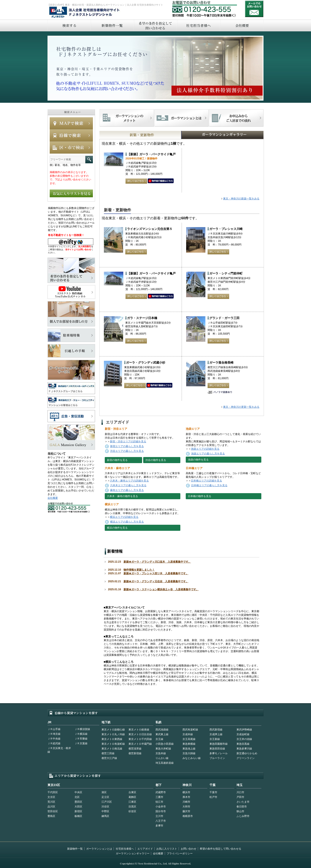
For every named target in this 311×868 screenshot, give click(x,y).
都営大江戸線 (109, 758)
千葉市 (213, 792)
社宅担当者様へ (125, 849)
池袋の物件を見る (198, 460)
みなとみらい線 (192, 758)
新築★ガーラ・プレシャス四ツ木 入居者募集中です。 (156, 573)
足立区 (105, 797)
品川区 (51, 807)
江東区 (132, 802)
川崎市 (186, 802)
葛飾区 (132, 797)
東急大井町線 (163, 749)
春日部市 (242, 807)
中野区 (105, 811)
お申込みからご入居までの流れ (236, 118)
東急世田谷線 (217, 749)
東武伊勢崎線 (244, 730)
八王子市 (161, 821)
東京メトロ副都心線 (113, 730)
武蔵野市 (161, 792)
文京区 (51, 797)
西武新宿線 (216, 730)
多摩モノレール (219, 753)
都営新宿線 (135, 753)
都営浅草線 (135, 749)
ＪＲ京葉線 (81, 743)
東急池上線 (189, 749)
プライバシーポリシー (180, 854)
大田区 (78, 807)
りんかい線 (162, 758)
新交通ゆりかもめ (247, 753)
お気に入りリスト (167, 849)
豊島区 (51, 816)
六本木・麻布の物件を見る (122, 496)
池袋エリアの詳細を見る (205, 449)
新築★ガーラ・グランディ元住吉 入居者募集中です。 (156, 581)
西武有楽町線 (190, 730)
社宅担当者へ (198, 25)
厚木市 (186, 797)
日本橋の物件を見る (200, 496)
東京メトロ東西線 (112, 739)
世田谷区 (53, 811)
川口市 (240, 792)
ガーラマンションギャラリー (133, 854)
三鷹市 (159, 797)
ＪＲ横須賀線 (82, 729)
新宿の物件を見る (117, 460)
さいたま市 (243, 802)
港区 (104, 792)
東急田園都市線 (219, 744)
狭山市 (240, 811)
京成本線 (188, 734)
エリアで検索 (71, 148)
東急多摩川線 (244, 749)
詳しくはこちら (136, 181)
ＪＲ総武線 (54, 743)
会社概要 (242, 25)
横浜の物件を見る (117, 528)
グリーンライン (246, 758)
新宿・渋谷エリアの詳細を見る (128, 441)
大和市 (186, 807)
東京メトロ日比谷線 (140, 734)
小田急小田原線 (165, 744)
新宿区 (78, 811)
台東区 (132, 792)
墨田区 (78, 802)
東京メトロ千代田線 (140, 739)
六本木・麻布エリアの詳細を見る (129, 481)
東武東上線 (162, 734)
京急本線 (161, 753)
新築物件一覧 (112, 25)
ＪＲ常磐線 (81, 739)
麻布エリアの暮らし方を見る (127, 490)
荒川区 (51, 802)
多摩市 (159, 826)
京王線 (159, 739)
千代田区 (53, 792)
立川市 (159, 816)
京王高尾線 (189, 739)
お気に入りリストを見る (71, 193)
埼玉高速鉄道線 (165, 763)
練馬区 (105, 816)
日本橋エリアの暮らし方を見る (209, 485)
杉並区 (132, 811)
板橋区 (78, 816)
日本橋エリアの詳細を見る (206, 481)
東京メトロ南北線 (112, 749)
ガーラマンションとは (99, 849)
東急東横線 (189, 744)
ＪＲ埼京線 (54, 734)
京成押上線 (216, 734)
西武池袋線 (162, 730)
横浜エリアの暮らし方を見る (127, 522)
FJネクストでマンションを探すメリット (127, 118)
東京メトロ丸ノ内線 (113, 734)
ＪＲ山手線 (54, 729)
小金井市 (161, 807)
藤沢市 (186, 811)
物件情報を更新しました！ (139, 570)
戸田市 (240, 797)
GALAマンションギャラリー (209, 135)
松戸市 (213, 797)
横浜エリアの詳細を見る (124, 517)
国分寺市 (161, 811)
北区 (77, 797)
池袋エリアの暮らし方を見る (208, 454)
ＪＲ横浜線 (81, 734)
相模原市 (188, 816)
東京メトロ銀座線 (139, 730)
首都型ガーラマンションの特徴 (182, 118)
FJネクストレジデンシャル (85, 13)
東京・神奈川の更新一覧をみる (241, 407)
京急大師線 (189, 753)
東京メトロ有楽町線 (113, 744)
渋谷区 (105, 807)
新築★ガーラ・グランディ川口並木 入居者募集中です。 (157, 562)
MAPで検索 (71, 123)
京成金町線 (243, 734)
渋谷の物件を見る (156, 460)
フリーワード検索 (89, 160)
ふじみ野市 (243, 816)
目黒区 (132, 807)
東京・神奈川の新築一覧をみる (241, 199)
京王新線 (215, 739)
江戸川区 (107, 802)
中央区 (78, 792)
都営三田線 (108, 753)
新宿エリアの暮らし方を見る (127, 446)
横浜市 (186, 792)
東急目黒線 (243, 744)
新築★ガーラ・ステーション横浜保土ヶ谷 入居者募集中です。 (161, 589)
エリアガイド (145, 849)
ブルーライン (217, 758)
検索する (69, 25)
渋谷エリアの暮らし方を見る (127, 451)
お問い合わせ (254, 9)
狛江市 (159, 802)
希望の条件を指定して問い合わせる (155, 25)
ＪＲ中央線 (54, 739)
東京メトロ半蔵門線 (140, 744)
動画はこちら (161, 181)
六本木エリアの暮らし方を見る (128, 485)
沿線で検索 (71, 135)
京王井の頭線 (244, 739)
